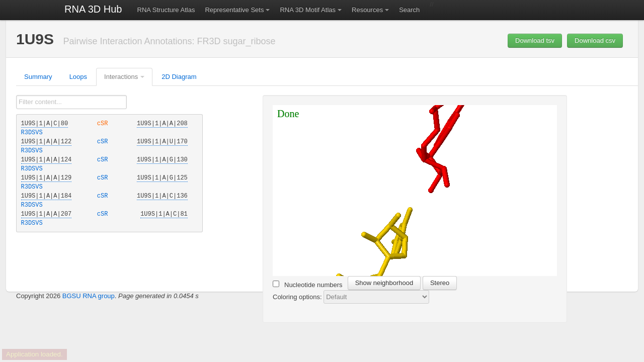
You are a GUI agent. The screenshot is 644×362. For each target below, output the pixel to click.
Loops (78, 77)
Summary (38, 77)
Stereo (440, 283)
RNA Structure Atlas (166, 10)
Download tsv (535, 40)
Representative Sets (234, 10)
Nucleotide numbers (308, 285)
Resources (367, 10)
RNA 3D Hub (93, 9)
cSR (104, 124)
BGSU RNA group (89, 296)
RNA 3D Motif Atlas (308, 10)
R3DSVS (32, 133)
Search (409, 10)
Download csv (595, 40)
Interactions (121, 77)
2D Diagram (179, 77)
